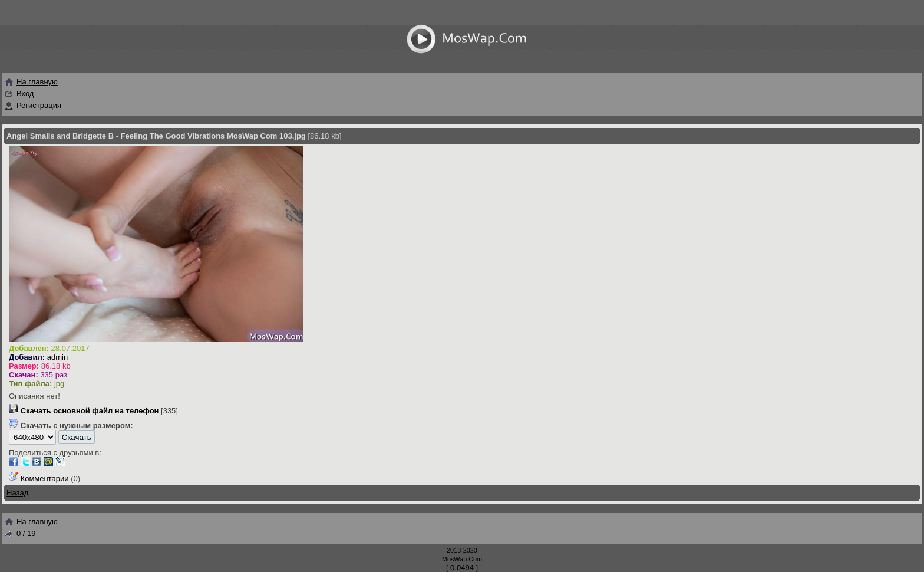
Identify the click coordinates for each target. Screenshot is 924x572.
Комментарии (45, 479)
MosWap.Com (462, 559)
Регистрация (39, 105)
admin (57, 357)
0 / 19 (20, 533)
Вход (25, 93)
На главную (31, 82)
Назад (17, 493)
